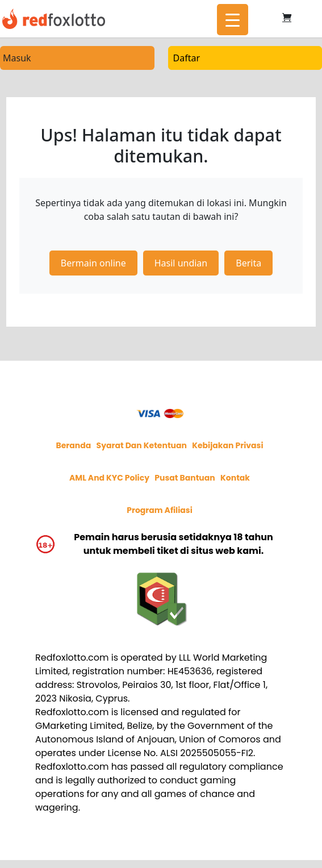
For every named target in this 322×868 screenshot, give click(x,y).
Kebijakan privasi (227, 445)
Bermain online (93, 263)
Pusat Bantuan (185, 478)
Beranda (73, 445)
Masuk (17, 58)
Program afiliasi (160, 510)
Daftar (187, 58)
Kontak (235, 478)
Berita (248, 263)
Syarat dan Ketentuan (142, 445)
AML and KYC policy (109, 478)
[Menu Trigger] (233, 20)
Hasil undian (181, 263)
